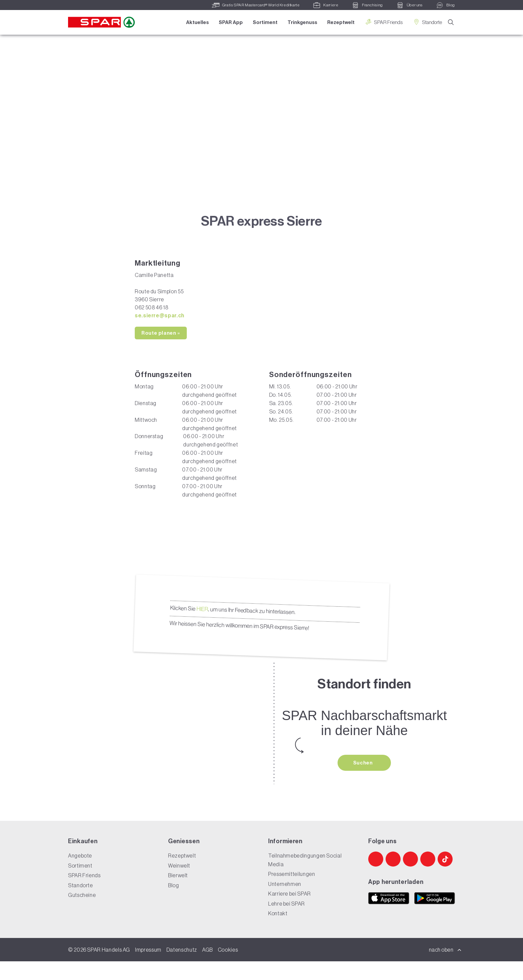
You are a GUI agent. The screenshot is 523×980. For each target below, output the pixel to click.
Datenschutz (182, 968)
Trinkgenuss (302, 22)
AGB (207, 968)
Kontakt (278, 932)
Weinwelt (179, 884)
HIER (202, 627)
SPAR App (230, 22)
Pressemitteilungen (292, 893)
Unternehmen (285, 903)
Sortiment (265, 22)
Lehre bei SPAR (287, 922)
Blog (174, 904)
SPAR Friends (383, 22)
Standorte (427, 22)
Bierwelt (178, 894)
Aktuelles (197, 22)
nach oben (445, 968)
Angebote (80, 875)
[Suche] (451, 23)
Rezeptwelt (340, 22)
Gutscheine (82, 914)
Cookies (228, 968)
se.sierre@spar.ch (160, 334)
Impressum (148, 968)
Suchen (364, 781)
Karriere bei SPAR (290, 913)
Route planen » (161, 351)
